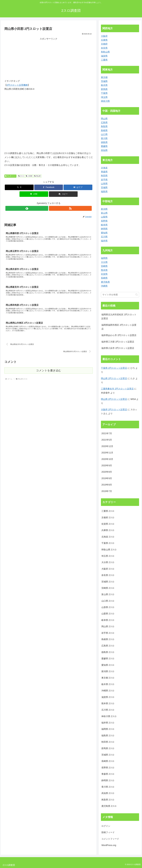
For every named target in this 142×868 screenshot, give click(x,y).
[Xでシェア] (19, 187)
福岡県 (104, 258)
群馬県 (104, 89)
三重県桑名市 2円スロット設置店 (117, 389)
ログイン (106, 826)
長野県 (104, 221)
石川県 (104, 237)
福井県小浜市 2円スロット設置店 (118, 348)
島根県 (104, 130)
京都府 (104, 44)
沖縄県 (104, 286)
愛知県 (104, 233)
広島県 (104, 123)
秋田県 (104, 176)
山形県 (104, 184)
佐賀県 (104, 274)
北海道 (104, 168)
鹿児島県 (105, 282)
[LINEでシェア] (34, 194)
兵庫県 (104, 40)
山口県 (104, 134)
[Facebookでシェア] (49, 187)
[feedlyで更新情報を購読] (46, 208)
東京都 (104, 77)
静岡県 (104, 229)
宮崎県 (104, 266)
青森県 (104, 172)
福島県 (104, 192)
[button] (63, 194)
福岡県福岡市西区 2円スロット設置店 (119, 327)
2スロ (21, 176)
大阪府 (104, 36)
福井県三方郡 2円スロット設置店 (118, 342)
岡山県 (37, 176)
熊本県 (104, 270)
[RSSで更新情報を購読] (51, 208)
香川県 (104, 138)
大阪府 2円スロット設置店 (114, 410)
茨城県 (104, 81)
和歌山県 (105, 52)
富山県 (104, 213)
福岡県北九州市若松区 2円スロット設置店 (119, 317)
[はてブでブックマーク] (78, 187)
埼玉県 (104, 97)
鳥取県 (104, 126)
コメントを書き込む (49, 378)
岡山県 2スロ (10, 176)
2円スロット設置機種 (17, 85)
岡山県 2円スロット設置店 (114, 378)
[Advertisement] (26, 58)
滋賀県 (104, 56)
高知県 (104, 150)
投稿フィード (108, 832)
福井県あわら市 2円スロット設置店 (119, 335)
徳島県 (104, 142)
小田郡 (29, 176)
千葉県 (104, 93)
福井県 (104, 241)
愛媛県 (104, 146)
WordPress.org (109, 845)
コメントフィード (110, 839)
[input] (120, 295)
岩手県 (104, 180)
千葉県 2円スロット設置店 (114, 368)
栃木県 (104, 85)
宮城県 (104, 188)
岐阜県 (104, 225)
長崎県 (104, 278)
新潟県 (104, 209)
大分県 (104, 262)
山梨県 (104, 217)
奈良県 (104, 48)
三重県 (104, 60)
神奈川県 (105, 101)
